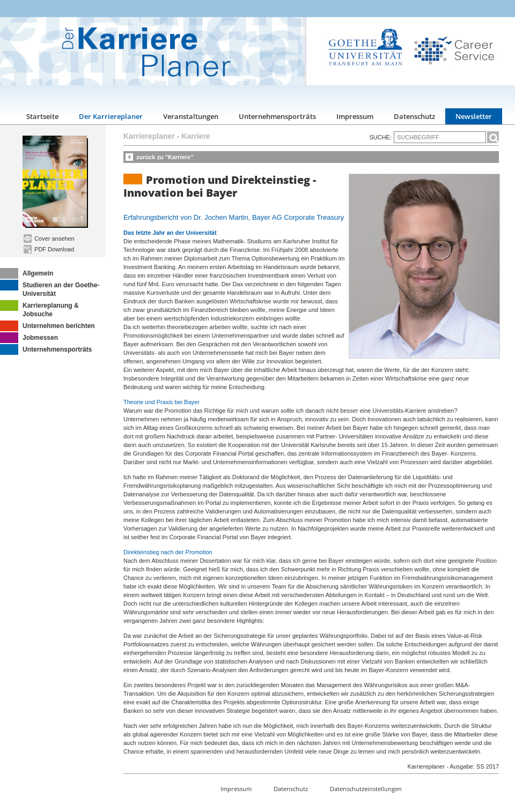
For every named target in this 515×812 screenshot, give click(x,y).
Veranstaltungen (191, 116)
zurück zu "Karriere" (165, 157)
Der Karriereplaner (111, 116)
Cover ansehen (49, 239)
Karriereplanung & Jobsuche (39, 309)
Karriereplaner (149, 136)
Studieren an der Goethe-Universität (50, 289)
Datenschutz (414, 116)
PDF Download (49, 249)
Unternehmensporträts (277, 116)
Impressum (355, 116)
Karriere (196, 136)
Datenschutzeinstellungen (366, 789)
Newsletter (474, 116)
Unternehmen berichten (47, 326)
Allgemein (27, 273)
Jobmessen (29, 338)
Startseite (42, 116)
